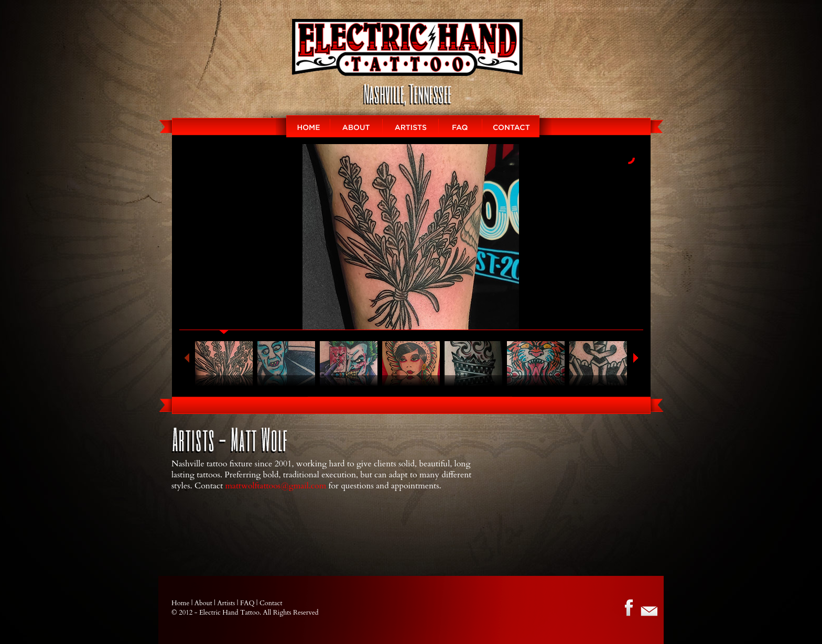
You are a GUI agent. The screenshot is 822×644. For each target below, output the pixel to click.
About (203, 603)
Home (180, 603)
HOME (302, 126)
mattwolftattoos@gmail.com (276, 486)
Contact (517, 126)
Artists (226, 603)
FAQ (461, 126)
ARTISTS (411, 126)
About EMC (356, 126)
